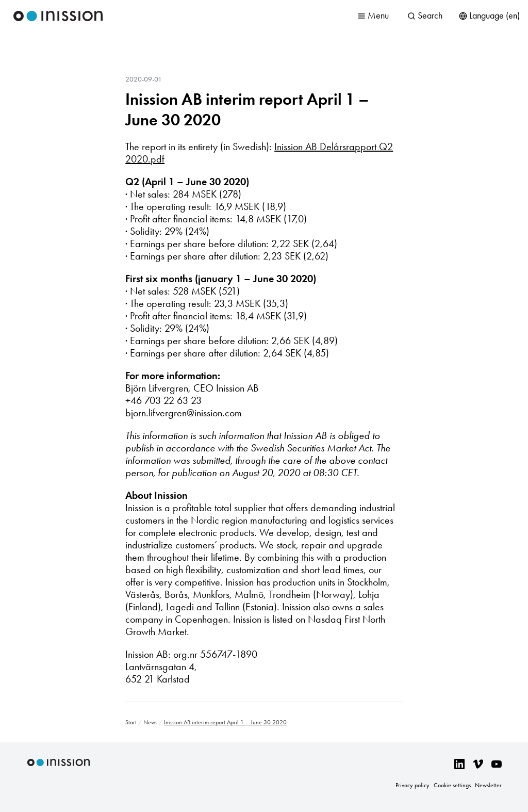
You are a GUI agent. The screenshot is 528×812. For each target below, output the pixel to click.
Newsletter (488, 785)
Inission (58, 16)
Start (131, 722)
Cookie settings (452, 785)
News (150, 722)
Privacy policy (412, 785)
